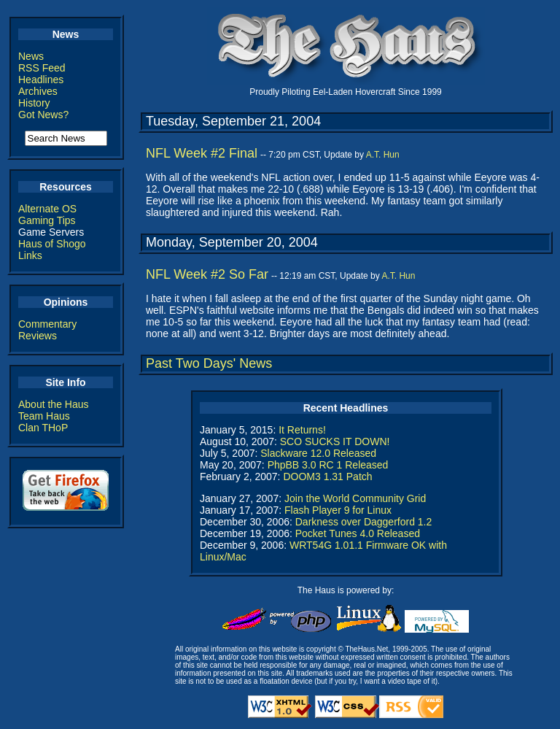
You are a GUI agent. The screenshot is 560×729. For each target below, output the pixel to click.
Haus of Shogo (52, 244)
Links (30, 255)
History (34, 103)
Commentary (47, 324)
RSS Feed (42, 68)
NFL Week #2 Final (202, 153)
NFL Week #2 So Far (207, 274)
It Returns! (302, 430)
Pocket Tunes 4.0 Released (358, 533)
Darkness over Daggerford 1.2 (364, 522)
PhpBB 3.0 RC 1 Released (328, 465)
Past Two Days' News (209, 363)
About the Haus (54, 404)
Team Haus (44, 416)
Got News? (43, 115)
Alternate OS (47, 209)
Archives (38, 91)
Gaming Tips (47, 220)
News (31, 56)
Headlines (41, 80)
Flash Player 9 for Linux (338, 510)
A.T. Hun (383, 155)
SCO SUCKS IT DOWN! (335, 441)
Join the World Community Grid (355, 498)
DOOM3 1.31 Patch (327, 477)
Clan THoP (43, 428)
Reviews (38, 336)
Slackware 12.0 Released (318, 453)
